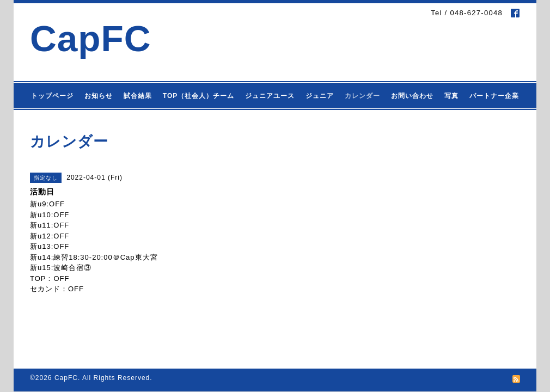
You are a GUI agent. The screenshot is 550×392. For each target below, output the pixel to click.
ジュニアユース (270, 96)
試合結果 (138, 96)
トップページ (52, 96)
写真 (451, 96)
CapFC (91, 38)
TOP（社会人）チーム (198, 96)
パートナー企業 (494, 96)
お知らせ (99, 96)
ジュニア (320, 96)
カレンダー (362, 96)
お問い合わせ (412, 96)
